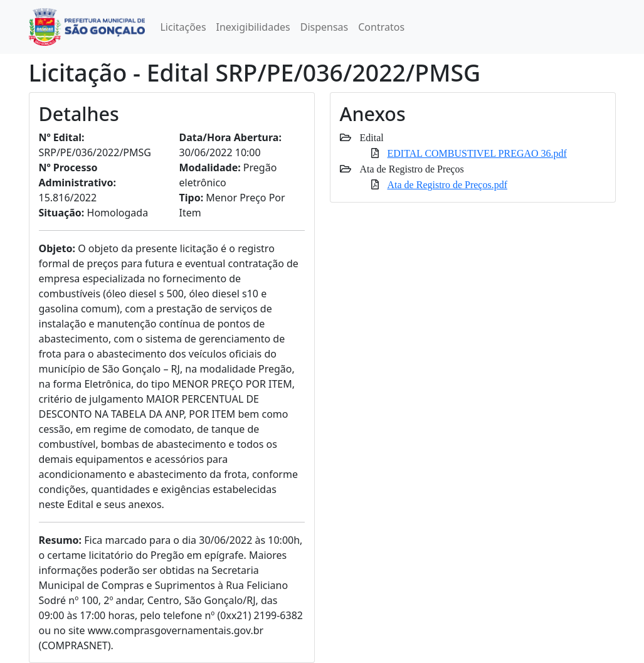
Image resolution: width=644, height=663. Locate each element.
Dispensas (325, 27)
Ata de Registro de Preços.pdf (448, 184)
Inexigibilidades (253, 27)
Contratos (381, 27)
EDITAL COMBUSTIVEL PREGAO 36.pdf (477, 153)
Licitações (183, 27)
